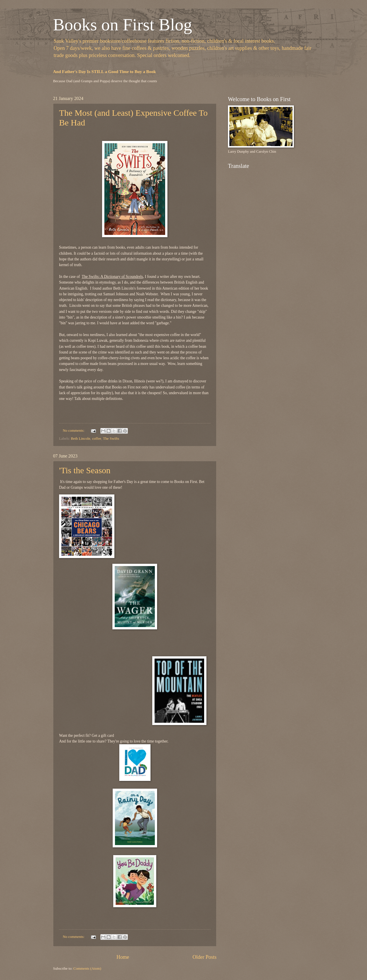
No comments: (74, 431)
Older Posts (204, 957)
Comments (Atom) (87, 969)
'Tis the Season (85, 470)
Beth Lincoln (81, 439)
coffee (97, 439)
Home (123, 957)
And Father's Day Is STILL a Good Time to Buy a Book (105, 72)
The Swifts (111, 439)
